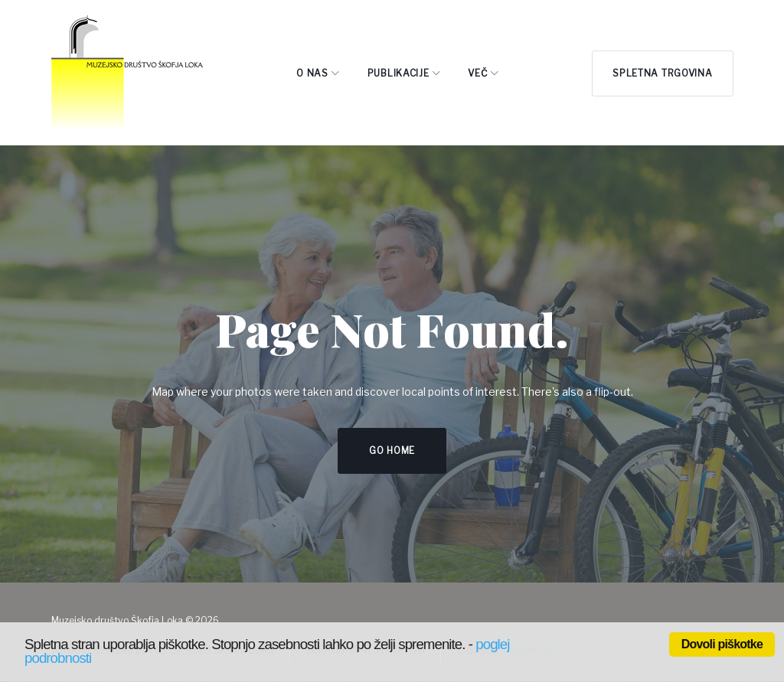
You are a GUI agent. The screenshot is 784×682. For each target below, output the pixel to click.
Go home (392, 450)
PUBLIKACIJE (398, 73)
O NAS (312, 73)
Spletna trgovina (662, 72)
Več (477, 73)
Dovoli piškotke (722, 644)
